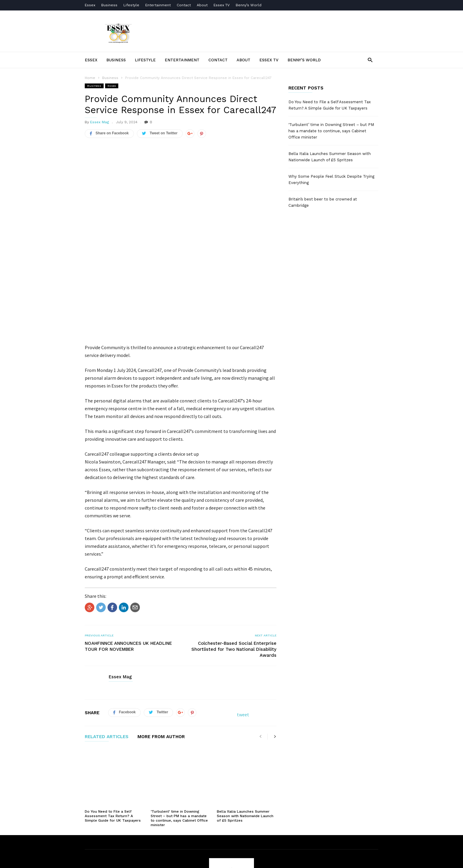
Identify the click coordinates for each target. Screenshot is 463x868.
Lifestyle (131, 5)
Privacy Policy (234, 837)
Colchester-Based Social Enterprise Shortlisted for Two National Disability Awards (234, 584)
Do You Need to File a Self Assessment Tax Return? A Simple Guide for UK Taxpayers (113, 735)
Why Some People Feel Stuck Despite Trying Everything (331, 180)
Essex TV (222, 5)
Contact (184, 5)
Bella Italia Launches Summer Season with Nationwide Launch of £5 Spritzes (245, 735)
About (202, 5)
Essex (90, 5)
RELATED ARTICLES (107, 671)
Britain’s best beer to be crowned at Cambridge (323, 202)
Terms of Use (183, 837)
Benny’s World (249, 5)
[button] (370, 60)
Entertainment (158, 5)
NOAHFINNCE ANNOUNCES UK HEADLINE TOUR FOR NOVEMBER (128, 581)
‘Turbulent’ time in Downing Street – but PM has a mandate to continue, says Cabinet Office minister (179, 737)
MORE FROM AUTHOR (161, 671)
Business (109, 5)
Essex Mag (100, 122)
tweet (243, 649)
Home (90, 78)
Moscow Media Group (242, 859)
